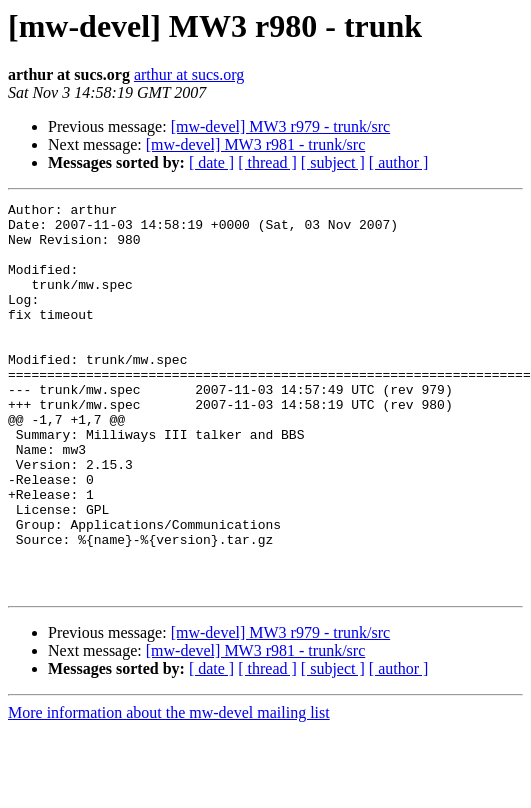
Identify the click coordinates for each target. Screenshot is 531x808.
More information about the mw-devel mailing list (169, 790)
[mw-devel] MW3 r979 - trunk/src (281, 126)
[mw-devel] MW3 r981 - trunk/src (256, 144)
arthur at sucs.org (189, 74)
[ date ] (211, 162)
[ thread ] (267, 162)
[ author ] (399, 162)
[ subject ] (333, 162)
